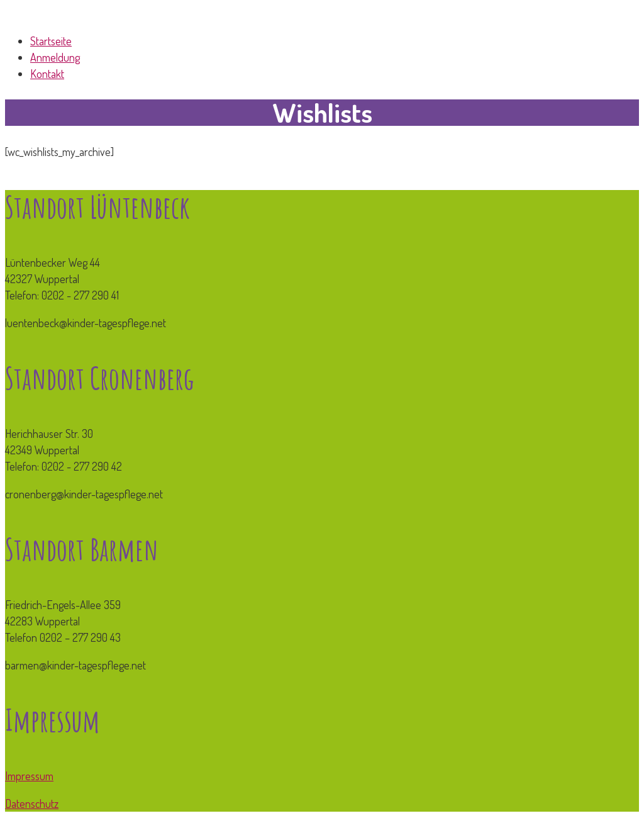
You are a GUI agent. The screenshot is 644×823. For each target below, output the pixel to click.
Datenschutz (32, 803)
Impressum (29, 776)
